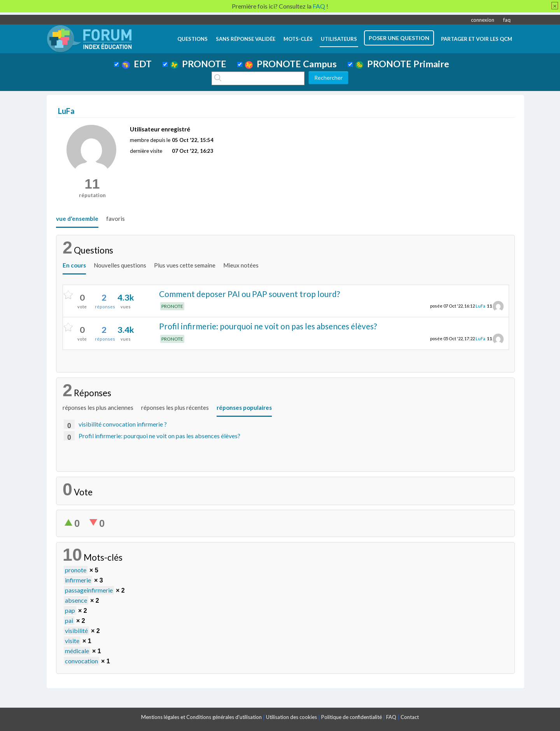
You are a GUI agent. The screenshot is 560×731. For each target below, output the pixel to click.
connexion (483, 20)
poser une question (399, 38)
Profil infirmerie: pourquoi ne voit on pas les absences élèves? (268, 326)
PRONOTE (198, 64)
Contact (410, 717)
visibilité (76, 630)
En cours (74, 265)
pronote (76, 570)
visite (72, 641)
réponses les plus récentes (175, 407)
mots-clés (298, 39)
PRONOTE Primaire (402, 64)
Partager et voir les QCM (477, 39)
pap (70, 610)
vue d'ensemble (77, 219)
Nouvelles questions (120, 265)
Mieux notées (241, 265)
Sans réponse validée (246, 39)
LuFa (480, 306)
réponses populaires (244, 407)
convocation (81, 661)
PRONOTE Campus (291, 64)
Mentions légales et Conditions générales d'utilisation (201, 717)
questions (192, 39)
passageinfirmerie (89, 590)
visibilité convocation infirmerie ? (123, 424)
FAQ (391, 717)
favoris (115, 219)
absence (76, 600)
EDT (137, 64)
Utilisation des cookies (291, 717)
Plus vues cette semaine (185, 265)
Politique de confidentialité (352, 717)
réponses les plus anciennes (98, 407)
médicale (77, 651)
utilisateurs (339, 39)
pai (69, 620)
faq (507, 20)
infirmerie (78, 580)
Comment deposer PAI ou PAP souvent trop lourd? (249, 294)
